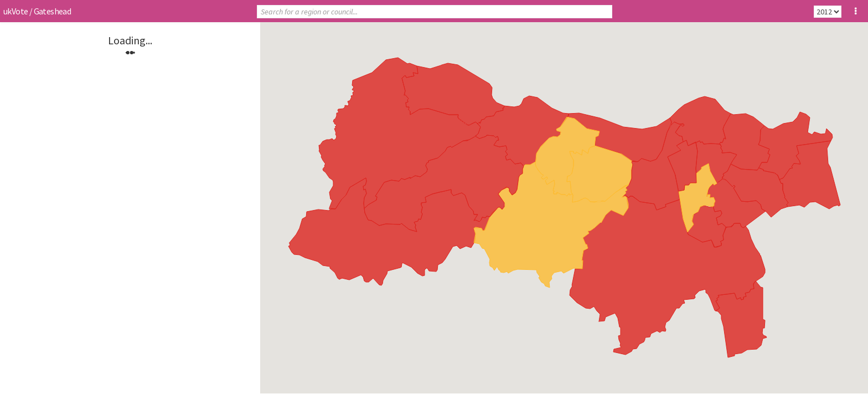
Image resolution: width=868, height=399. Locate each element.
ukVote (15, 11)
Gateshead (53, 11)
